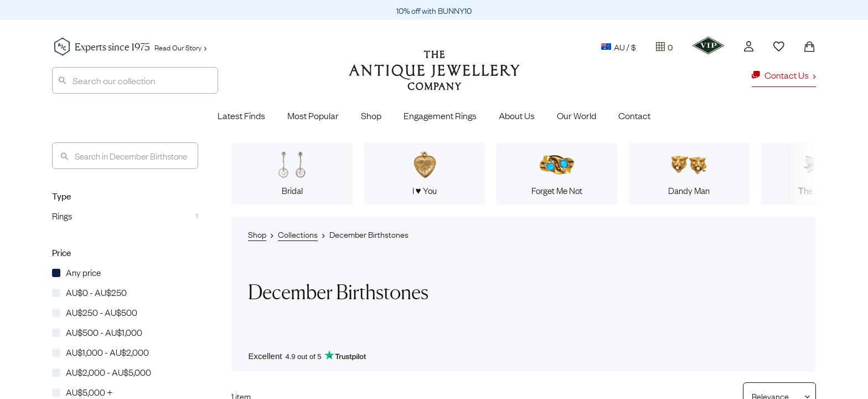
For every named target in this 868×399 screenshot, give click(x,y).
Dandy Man (689, 173)
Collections (298, 234)
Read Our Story (180, 47)
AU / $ (619, 47)
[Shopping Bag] (809, 47)
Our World (577, 115)
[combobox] (135, 80)
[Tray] (664, 47)
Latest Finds (241, 115)
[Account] (749, 46)
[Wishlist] (779, 47)
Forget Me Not (557, 173)
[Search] (125, 156)
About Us (517, 115)
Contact (634, 115)
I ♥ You (424, 173)
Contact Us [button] (784, 75)
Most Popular (313, 115)
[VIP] (708, 45)
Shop (371, 115)
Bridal (292, 173)
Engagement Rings (440, 115)
